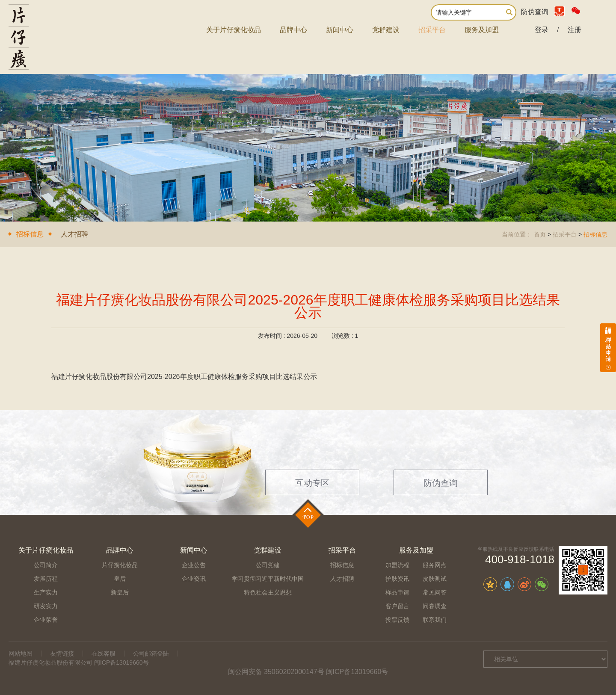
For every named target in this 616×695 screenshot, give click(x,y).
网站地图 (21, 654)
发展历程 (46, 579)
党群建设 (386, 30)
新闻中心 (340, 30)
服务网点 (435, 565)
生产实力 (46, 592)
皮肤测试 (435, 579)
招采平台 (432, 30)
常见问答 (435, 592)
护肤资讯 (397, 579)
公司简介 (46, 565)
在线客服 (104, 654)
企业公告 (194, 565)
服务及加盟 (482, 30)
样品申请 (397, 592)
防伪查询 (535, 12)
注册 (575, 30)
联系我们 (435, 620)
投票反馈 (397, 620)
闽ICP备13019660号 (357, 672)
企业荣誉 (46, 620)
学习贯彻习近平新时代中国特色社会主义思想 (268, 586)
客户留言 (397, 606)
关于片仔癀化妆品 (234, 30)
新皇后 (120, 592)
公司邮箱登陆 (151, 654)
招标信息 (30, 234)
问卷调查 (435, 606)
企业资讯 (194, 579)
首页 (540, 234)
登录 (542, 30)
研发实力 (46, 606)
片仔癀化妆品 (120, 565)
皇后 (120, 579)
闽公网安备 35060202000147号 (276, 672)
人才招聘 (74, 234)
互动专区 (312, 483)
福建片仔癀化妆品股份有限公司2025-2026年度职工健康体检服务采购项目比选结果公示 (184, 377)
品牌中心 (293, 30)
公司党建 (268, 565)
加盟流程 (397, 565)
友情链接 (62, 654)
